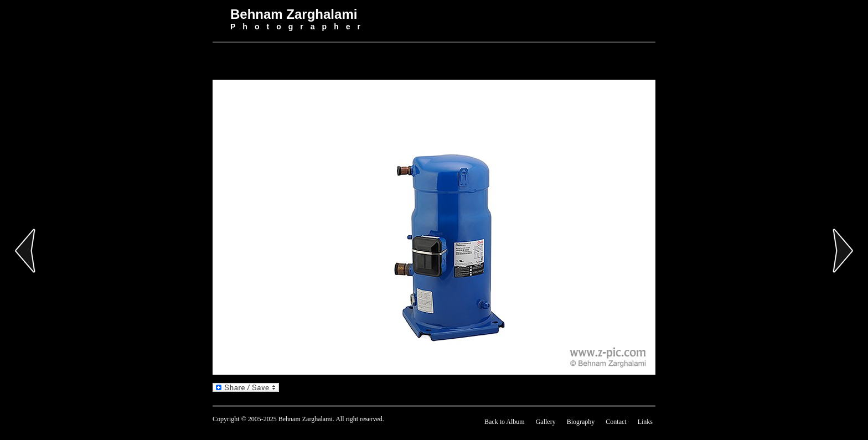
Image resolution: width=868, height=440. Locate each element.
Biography (581, 422)
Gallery (546, 422)
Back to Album (505, 422)
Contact (616, 422)
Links (645, 422)
